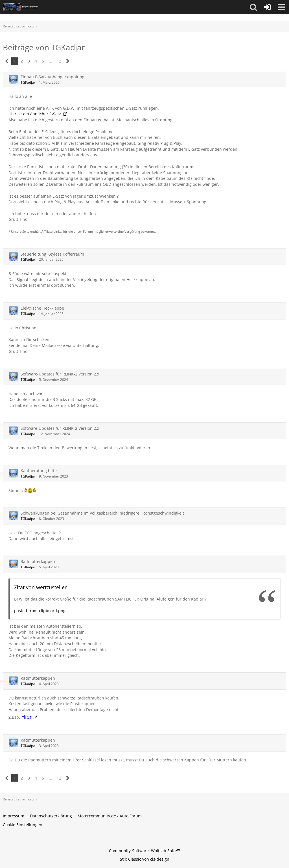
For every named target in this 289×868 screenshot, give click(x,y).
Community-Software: (144, 851)
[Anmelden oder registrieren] (268, 7)
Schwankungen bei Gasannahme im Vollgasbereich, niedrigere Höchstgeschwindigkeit (102, 513)
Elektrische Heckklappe (42, 308)
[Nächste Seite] (68, 61)
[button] (253, 7)
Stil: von (145, 859)
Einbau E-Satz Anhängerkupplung (52, 77)
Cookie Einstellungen (23, 825)
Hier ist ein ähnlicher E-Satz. (35, 114)
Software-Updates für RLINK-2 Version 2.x (60, 374)
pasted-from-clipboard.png (40, 611)
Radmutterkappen (38, 561)
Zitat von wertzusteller (40, 587)
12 (59, 61)
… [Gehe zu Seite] (50, 61)
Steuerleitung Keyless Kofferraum (52, 254)
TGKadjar (28, 82)
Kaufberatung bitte (39, 471)
